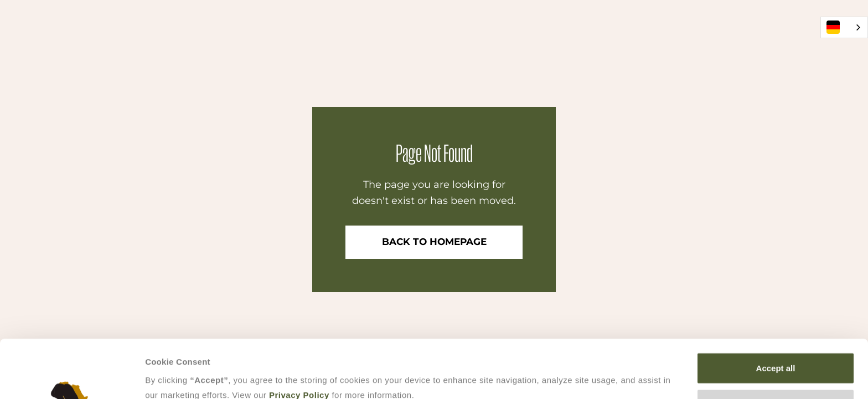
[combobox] (844, 27)
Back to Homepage (434, 242)
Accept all (776, 313)
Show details (581, 378)
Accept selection (775, 350)
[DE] (844, 27)
